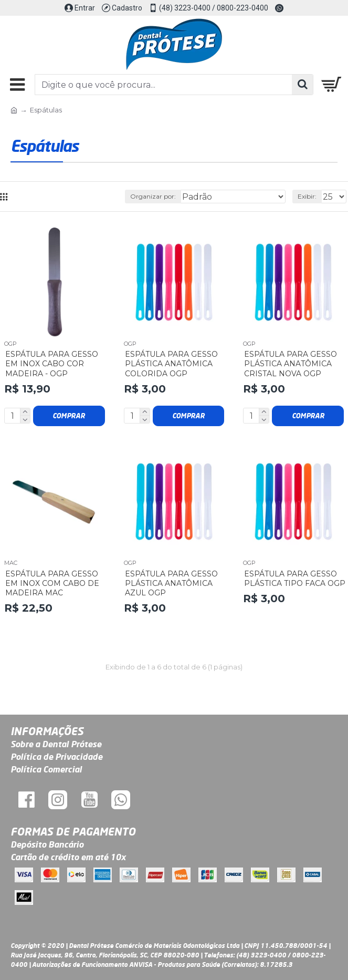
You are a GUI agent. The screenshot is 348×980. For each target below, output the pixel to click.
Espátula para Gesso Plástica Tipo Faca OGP (295, 579)
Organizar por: (153, 196)
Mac (11, 563)
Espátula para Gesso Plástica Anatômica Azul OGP (171, 583)
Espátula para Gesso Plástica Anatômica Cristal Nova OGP (291, 364)
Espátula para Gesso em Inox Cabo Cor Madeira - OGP (52, 364)
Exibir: (307, 196)
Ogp (10, 344)
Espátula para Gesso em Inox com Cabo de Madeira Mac (52, 583)
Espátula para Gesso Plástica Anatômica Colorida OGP (171, 364)
